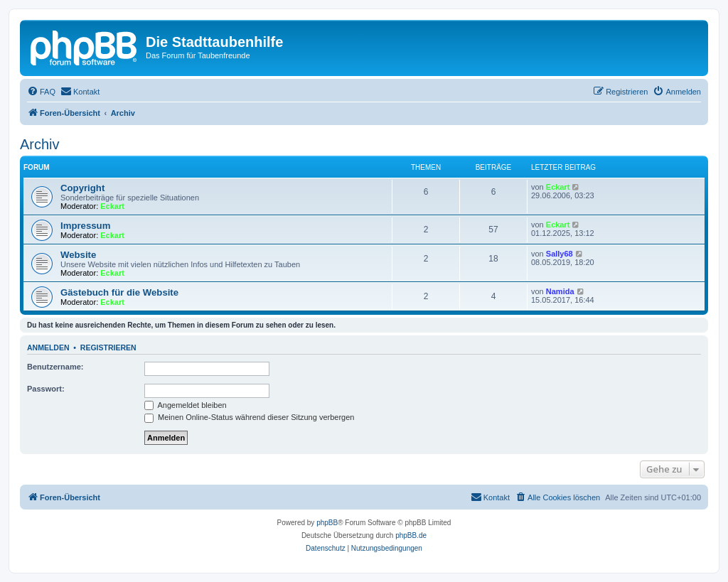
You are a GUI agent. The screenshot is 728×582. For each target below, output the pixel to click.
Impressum (85, 226)
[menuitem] (41, 92)
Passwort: (46, 389)
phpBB (327, 523)
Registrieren (108, 347)
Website (78, 255)
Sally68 (560, 254)
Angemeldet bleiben (186, 405)
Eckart (112, 206)
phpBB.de (411, 535)
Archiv (40, 144)
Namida (560, 291)
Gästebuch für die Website (119, 292)
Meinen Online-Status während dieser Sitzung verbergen (249, 417)
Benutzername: (55, 367)
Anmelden (48, 347)
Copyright (82, 188)
